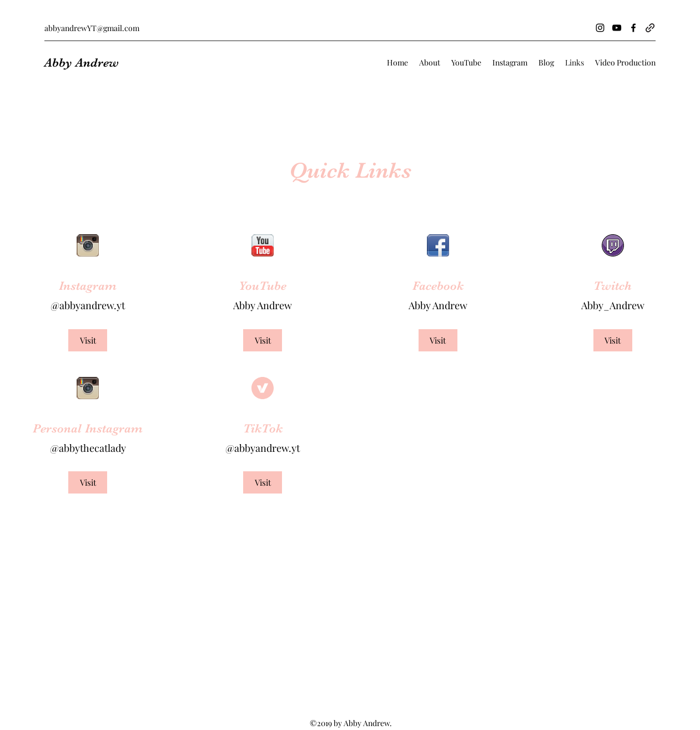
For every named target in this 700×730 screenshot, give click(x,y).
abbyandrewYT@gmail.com (92, 28)
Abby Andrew (82, 62)
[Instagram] (600, 28)
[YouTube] (617, 28)
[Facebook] (633, 28)
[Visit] (88, 340)
